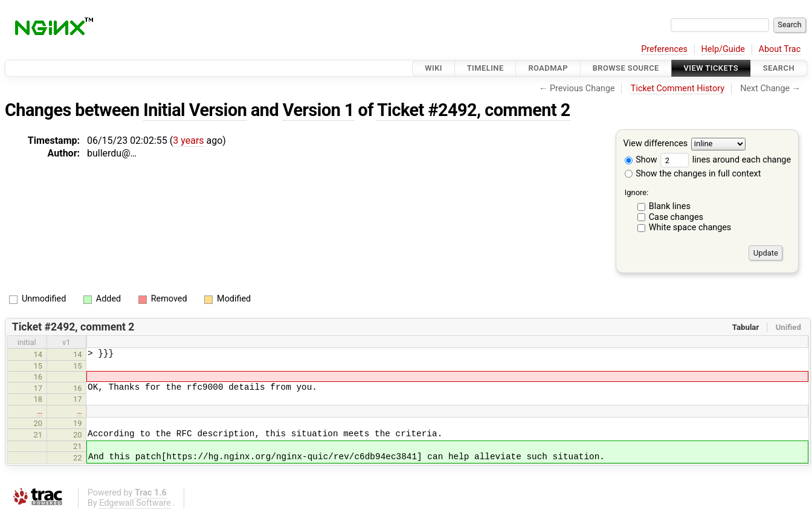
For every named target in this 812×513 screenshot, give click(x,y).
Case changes (676, 217)
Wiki (433, 68)
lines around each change (726, 160)
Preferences (664, 49)
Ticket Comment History (678, 89)
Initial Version (195, 110)
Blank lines (670, 206)
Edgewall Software (135, 503)
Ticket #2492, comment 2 (474, 110)
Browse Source (626, 68)
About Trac (780, 49)
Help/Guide (723, 49)
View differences (656, 144)
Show (641, 160)
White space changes (690, 227)
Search (779, 68)
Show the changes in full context (693, 174)
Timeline (485, 68)
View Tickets (711, 68)
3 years (188, 140)
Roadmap (548, 68)
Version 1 (318, 110)
